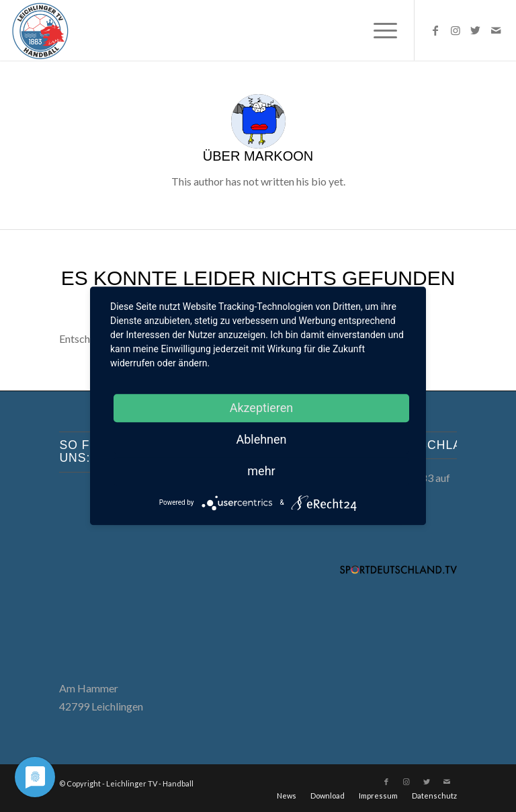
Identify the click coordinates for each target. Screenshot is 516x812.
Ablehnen (261, 439)
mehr (261, 471)
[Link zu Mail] (496, 30)
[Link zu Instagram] (456, 30)
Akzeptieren (262, 408)
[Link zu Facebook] (435, 30)
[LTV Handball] (40, 30)
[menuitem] (379, 30)
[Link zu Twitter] (476, 30)
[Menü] (379, 30)
